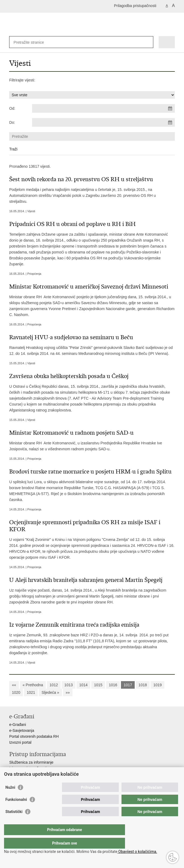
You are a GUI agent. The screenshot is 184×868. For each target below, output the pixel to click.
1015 (98, 685)
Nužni (10, 798)
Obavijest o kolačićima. (137, 852)
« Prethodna (33, 685)
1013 (69, 685)
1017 (128, 685)
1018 (143, 685)
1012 (54, 685)
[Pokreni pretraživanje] (148, 42)
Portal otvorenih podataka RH (34, 736)
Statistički (14, 822)
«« (14, 685)
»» (68, 692)
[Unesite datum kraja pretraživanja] (103, 122)
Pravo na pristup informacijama (35, 774)
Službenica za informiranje (31, 762)
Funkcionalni (16, 810)
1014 (83, 685)
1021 (31, 692)
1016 (113, 685)
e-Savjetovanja (22, 730)
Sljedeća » (50, 692)
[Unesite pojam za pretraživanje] (33, 42)
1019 (157, 685)
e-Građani (18, 725)
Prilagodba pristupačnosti (135, 6)
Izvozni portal (20, 742)
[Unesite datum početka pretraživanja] (103, 108)
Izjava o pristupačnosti (28, 768)
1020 (16, 692)
